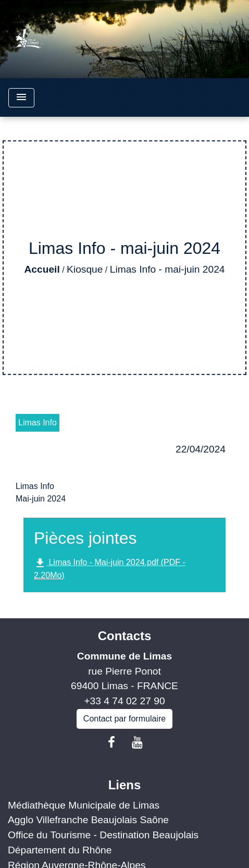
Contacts (125, 636)
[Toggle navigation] (21, 98)
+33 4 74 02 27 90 (124, 701)
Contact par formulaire (124, 719)
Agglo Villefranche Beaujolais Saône (88, 820)
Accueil (42, 269)
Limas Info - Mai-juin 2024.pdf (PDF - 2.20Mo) (110, 568)
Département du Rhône (60, 850)
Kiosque (85, 269)
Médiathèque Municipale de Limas (84, 805)
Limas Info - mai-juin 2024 (167, 269)
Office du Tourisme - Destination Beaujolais (103, 835)
